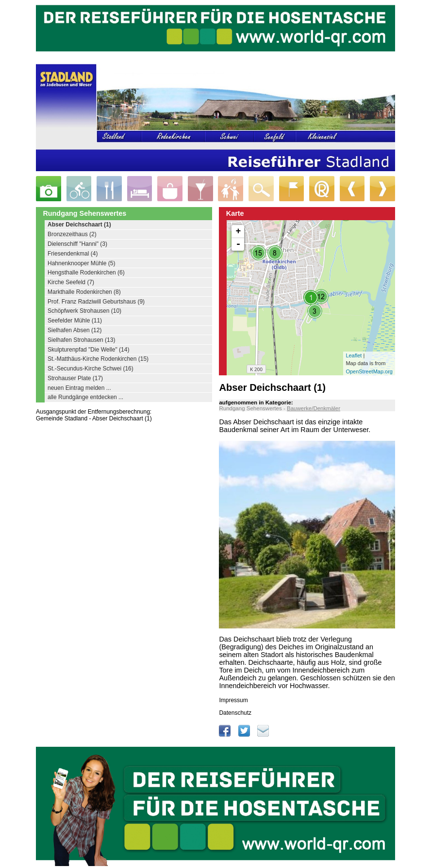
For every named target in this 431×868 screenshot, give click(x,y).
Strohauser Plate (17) (75, 378)
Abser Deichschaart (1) (79, 225)
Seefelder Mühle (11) (75, 321)
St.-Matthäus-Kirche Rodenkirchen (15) (98, 359)
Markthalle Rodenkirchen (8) (84, 292)
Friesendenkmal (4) (73, 254)
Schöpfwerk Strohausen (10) (84, 311)
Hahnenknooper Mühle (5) (81, 263)
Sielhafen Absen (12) (75, 330)
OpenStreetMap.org (369, 371)
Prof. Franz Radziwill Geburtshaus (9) (96, 302)
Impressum (233, 700)
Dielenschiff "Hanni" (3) (77, 244)
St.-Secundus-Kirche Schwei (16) (91, 369)
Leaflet (354, 355)
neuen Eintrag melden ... (79, 388)
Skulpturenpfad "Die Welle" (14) (88, 350)
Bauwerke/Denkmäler (314, 408)
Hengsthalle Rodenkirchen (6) (86, 273)
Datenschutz (235, 713)
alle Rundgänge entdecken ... (85, 397)
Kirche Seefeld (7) (71, 282)
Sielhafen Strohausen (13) (81, 340)
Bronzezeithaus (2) (72, 234)
